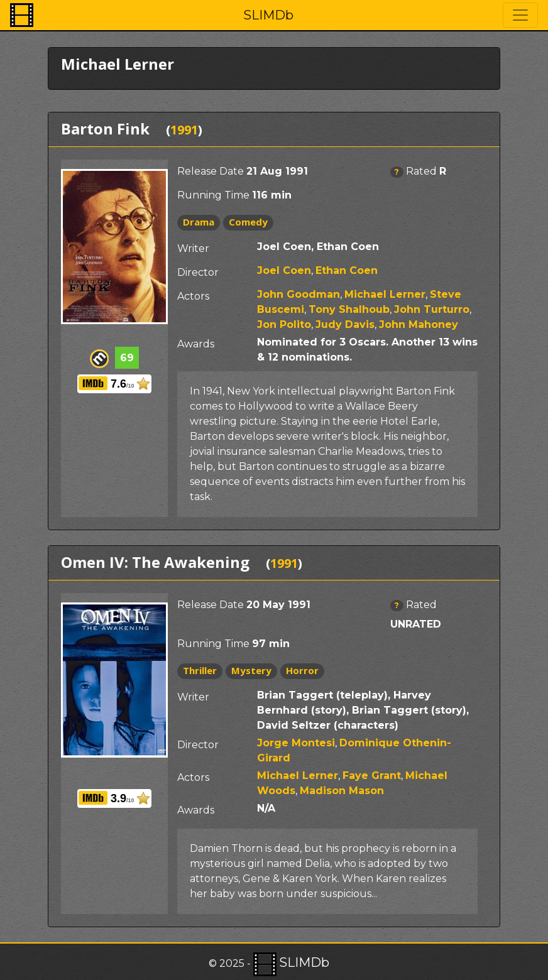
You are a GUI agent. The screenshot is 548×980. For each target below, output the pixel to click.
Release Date (211, 171)
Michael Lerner (385, 294)
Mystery (251, 670)
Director (198, 272)
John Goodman (299, 294)
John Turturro (432, 309)
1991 (184, 130)
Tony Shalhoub (349, 309)
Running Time (213, 195)
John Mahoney (419, 324)
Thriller (200, 670)
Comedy (248, 222)
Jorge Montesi (296, 743)
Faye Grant (372, 776)
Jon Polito (284, 324)
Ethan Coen (347, 270)
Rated (421, 171)
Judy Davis (345, 324)
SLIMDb (268, 15)
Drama (199, 222)
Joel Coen (284, 270)
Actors (193, 296)
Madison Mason (342, 791)
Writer (193, 248)
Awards (196, 344)
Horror (302, 670)
